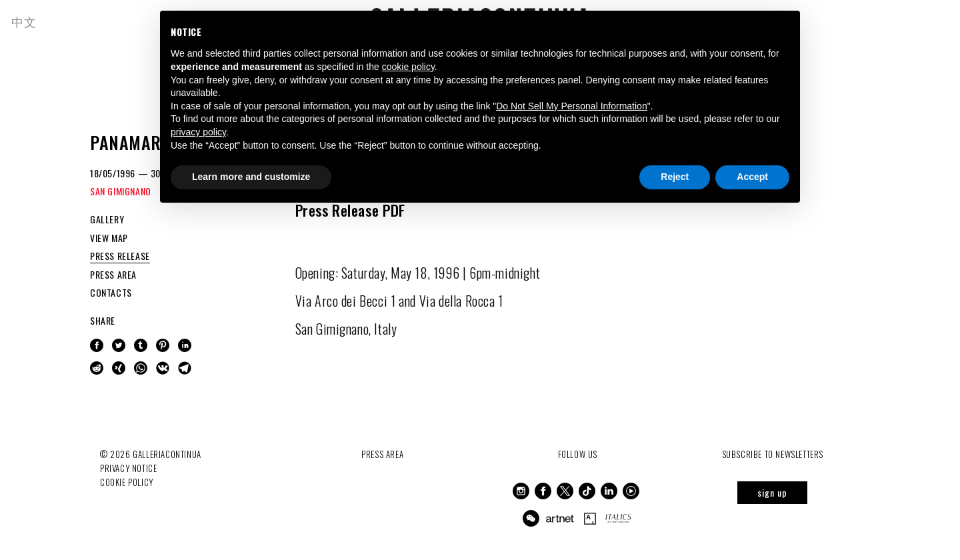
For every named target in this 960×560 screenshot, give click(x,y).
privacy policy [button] (198, 132)
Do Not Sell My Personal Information (571, 106)
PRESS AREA (113, 274)
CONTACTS (111, 292)
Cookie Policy (127, 481)
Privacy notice (129, 468)
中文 (26, 21)
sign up (772, 492)
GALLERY (107, 219)
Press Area (382, 454)
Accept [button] (752, 177)
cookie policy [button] (408, 67)
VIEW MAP (109, 238)
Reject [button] (675, 177)
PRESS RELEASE (120, 256)
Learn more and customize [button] (251, 177)
